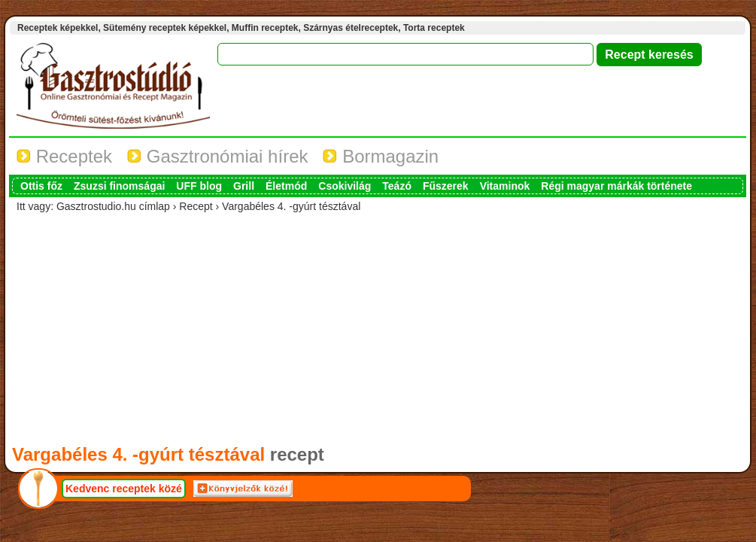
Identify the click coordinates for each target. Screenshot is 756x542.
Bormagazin (381, 156)
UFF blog (199, 186)
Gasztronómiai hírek (217, 156)
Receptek (64, 156)
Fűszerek (446, 186)
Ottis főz (41, 186)
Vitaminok (505, 186)
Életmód (286, 186)
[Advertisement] (378, 325)
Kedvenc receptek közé (124, 489)
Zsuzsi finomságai (119, 186)
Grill (244, 186)
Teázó (397, 186)
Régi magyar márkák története (616, 186)
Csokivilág (345, 186)
